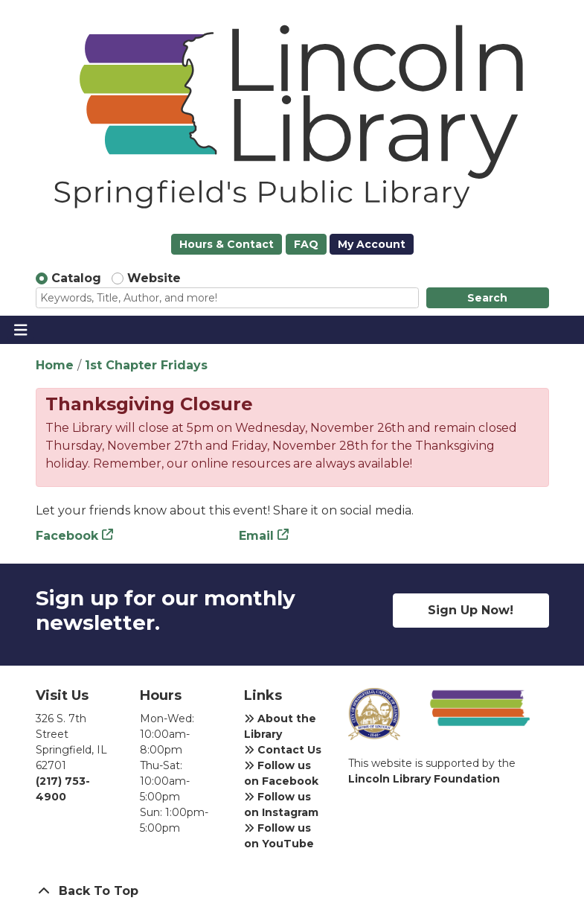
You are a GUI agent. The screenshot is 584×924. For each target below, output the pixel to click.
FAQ (306, 244)
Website (154, 278)
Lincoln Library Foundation (424, 779)
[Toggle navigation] (20, 330)
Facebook (67, 536)
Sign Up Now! (471, 610)
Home (55, 365)
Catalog (76, 278)
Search (487, 298)
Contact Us (283, 750)
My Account (372, 244)
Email (256, 536)
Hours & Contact (227, 244)
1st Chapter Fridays (146, 365)
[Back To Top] (292, 891)
